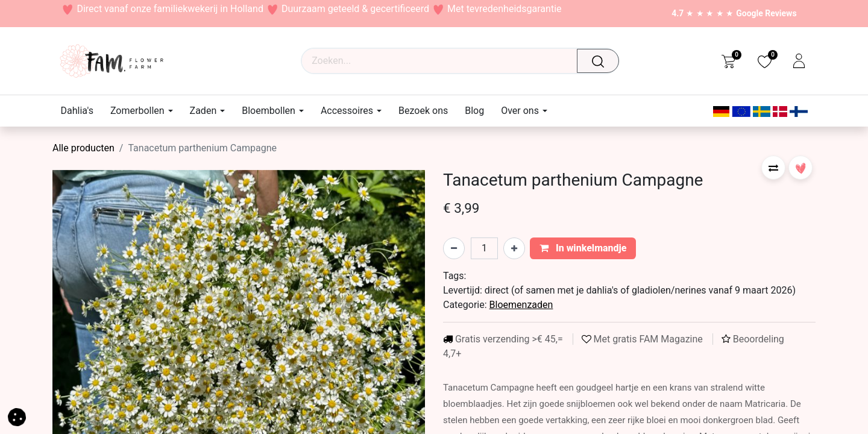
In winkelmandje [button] (583, 248)
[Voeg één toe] (514, 248)
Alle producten (83, 148)
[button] (773, 168)
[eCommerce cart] (728, 61)
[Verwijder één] (454, 248)
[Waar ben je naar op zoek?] (601, 61)
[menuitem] (81, 111)
